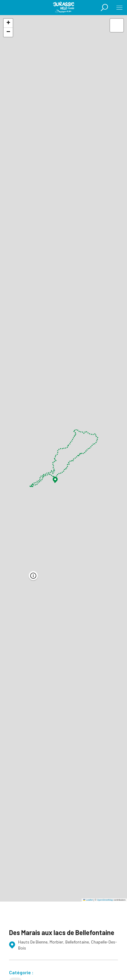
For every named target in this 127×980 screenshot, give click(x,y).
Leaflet (88, 900)
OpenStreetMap (105, 900)
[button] (55, 480)
